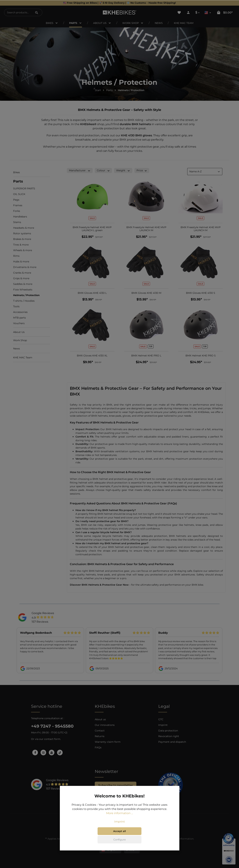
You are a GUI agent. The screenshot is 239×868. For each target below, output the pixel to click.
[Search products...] (18, 12)
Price (142, 170)
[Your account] (188, 12)
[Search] (37, 12)
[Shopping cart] (225, 12)
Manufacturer (80, 170)
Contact (100, 731)
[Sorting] (205, 172)
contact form (52, 739)
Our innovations (105, 725)
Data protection (168, 731)
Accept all (119, 831)
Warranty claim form (108, 742)
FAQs (98, 747)
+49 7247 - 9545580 (52, 726)
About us (100, 719)
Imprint (163, 725)
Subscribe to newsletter (116, 785)
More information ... (119, 813)
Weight (123, 170)
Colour (103, 170)
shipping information (180, 839)
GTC (161, 719)
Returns (100, 736)
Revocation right (169, 736)
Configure (119, 840)
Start (98, 90)
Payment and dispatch (172, 742)
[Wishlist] (179, 12)
